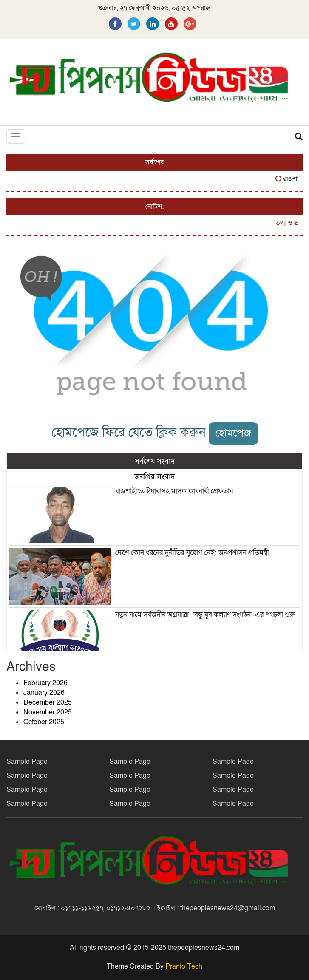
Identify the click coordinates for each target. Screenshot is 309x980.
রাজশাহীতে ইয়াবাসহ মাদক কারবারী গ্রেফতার (174, 491)
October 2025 (44, 722)
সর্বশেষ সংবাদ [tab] (155, 461)
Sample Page (27, 762)
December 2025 (48, 702)
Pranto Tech (184, 966)
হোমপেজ (233, 433)
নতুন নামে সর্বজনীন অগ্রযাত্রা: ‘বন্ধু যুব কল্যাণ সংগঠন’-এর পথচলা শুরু (205, 615)
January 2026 (44, 693)
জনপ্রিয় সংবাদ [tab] (154, 476)
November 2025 (48, 712)
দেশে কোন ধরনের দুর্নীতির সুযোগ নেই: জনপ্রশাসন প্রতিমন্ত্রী (192, 553)
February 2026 (45, 683)
